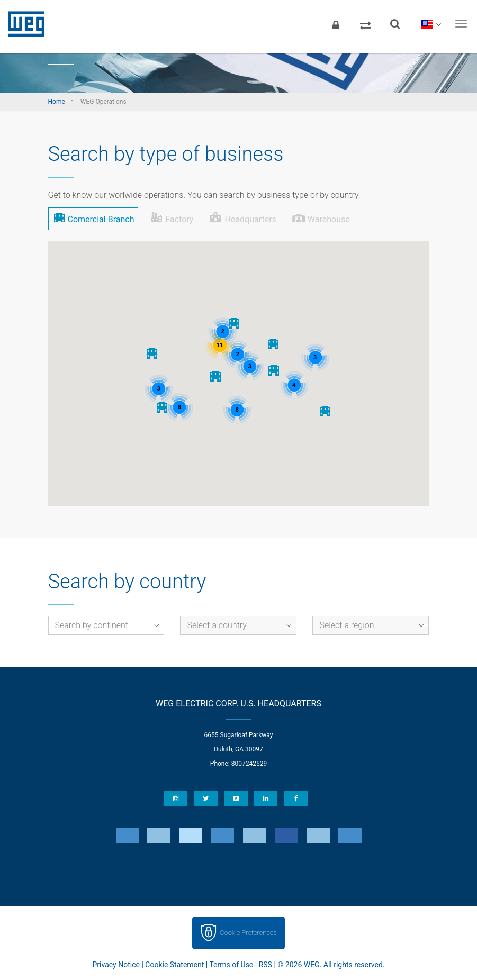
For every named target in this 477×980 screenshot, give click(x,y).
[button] (216, 376)
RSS (265, 965)
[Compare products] (365, 24)
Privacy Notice (116, 965)
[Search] (395, 24)
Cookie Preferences (248, 933)
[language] (431, 24)
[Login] (336, 24)
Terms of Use (231, 965)
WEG (22, 24)
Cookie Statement (174, 965)
